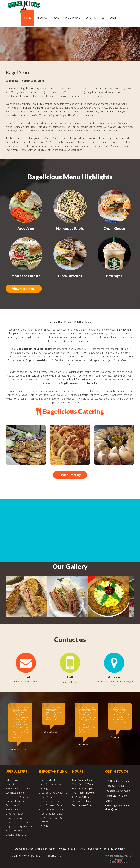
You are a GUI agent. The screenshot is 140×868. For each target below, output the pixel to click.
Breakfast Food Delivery (52, 810)
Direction (50, 849)
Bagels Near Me (48, 797)
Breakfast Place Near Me (19, 789)
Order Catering (70, 475)
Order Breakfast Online (51, 806)
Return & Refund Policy (88, 849)
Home (28, 18)
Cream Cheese (114, 228)
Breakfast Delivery (49, 802)
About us (42, 18)
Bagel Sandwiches (48, 781)
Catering (91, 18)
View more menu (26, 289)
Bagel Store (12, 785)
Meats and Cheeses (26, 276)
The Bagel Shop (47, 789)
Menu (56, 18)
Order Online (72, 18)
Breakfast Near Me (16, 810)
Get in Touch (109, 18)
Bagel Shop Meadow (50, 785)
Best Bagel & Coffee (17, 835)
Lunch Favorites (70, 276)
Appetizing (26, 228)
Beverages (114, 276)
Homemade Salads (70, 228)
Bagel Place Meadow (17, 797)
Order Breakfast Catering (53, 814)
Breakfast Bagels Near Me (53, 793)
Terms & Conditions (114, 849)
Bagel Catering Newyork (19, 827)
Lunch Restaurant (15, 793)
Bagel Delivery (14, 831)
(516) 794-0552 (70, 682)
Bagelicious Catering (17, 823)
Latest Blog (12, 781)
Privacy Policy (66, 849)
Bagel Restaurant (15, 814)
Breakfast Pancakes (16, 802)
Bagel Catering (14, 818)
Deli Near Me (13, 806)
